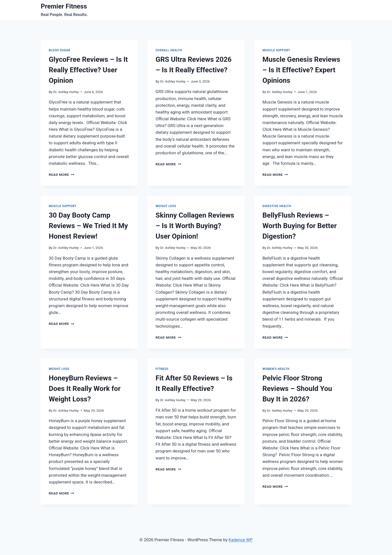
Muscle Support (276, 50)
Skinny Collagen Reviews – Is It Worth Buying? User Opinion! (195, 226)
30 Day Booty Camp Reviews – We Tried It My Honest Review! (88, 226)
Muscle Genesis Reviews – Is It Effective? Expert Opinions (301, 70)
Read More (61, 175)
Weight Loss (166, 206)
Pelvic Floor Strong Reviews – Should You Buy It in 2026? (297, 389)
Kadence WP (240, 540)
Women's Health (276, 369)
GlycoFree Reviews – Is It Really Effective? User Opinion (88, 70)
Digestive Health (277, 206)
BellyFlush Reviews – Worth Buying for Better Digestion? (300, 226)
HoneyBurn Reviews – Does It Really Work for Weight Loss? (85, 389)
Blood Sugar (59, 50)
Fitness (162, 369)
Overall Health (169, 50)
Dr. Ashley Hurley (66, 92)
